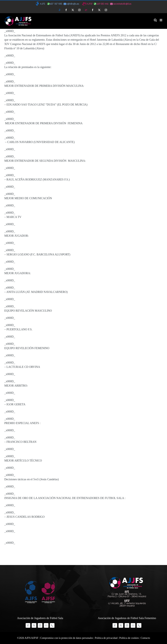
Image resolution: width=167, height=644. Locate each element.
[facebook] (28, 625)
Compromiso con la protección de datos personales (67, 638)
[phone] (52, 625)
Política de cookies (129, 638)
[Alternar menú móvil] (161, 20)
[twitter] (34, 625)
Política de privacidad (106, 638)
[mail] (46, 625)
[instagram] (40, 625)
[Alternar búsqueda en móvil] (155, 20)
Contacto (145, 638)
